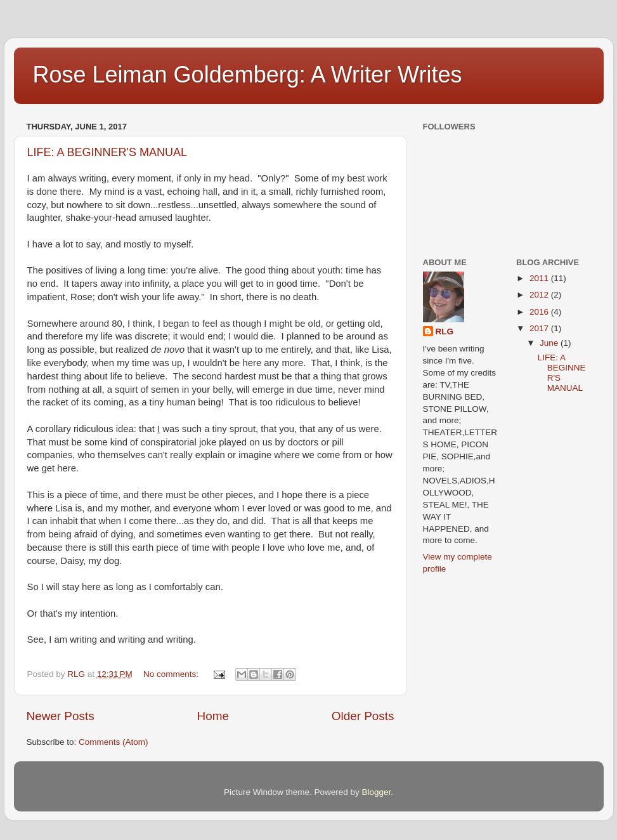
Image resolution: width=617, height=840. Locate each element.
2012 (540, 295)
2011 (540, 278)
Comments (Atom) (114, 742)
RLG (445, 331)
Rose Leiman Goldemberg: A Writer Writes (248, 75)
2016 (540, 312)
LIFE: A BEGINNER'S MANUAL (107, 152)
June (550, 343)
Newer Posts (61, 716)
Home (213, 716)
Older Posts (363, 716)
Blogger (377, 792)
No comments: (172, 674)
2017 (540, 328)
